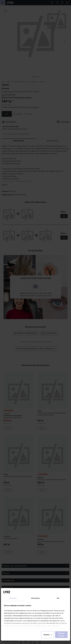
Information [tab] (35, 598)
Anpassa (48, 635)
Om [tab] (58, 598)
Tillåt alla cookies (61, 635)
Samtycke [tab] (13, 598)
